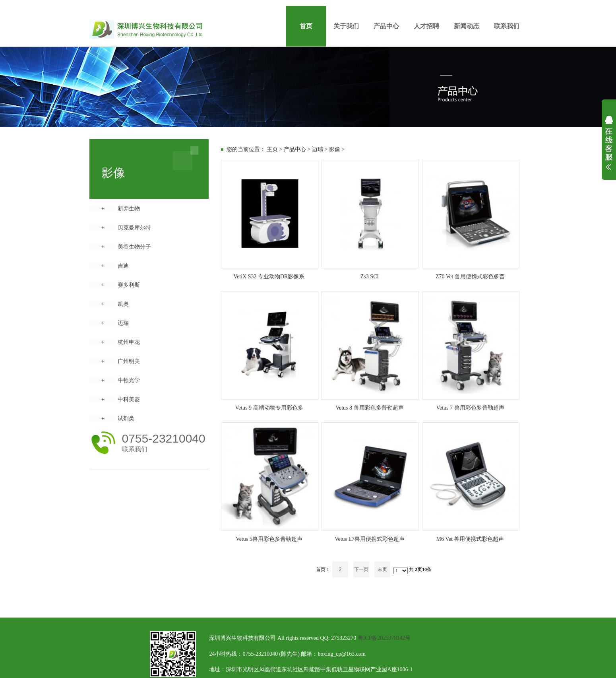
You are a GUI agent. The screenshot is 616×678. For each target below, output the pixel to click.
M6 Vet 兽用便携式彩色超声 (470, 539)
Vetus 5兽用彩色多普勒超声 (269, 539)
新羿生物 (129, 209)
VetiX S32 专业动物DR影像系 (269, 277)
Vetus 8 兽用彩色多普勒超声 (369, 408)
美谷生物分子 (134, 247)
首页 (306, 26)
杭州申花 (129, 342)
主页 (272, 149)
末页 (382, 569)
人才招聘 (426, 26)
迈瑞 (123, 323)
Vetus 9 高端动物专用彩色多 (269, 408)
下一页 (361, 569)
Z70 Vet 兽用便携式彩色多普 (470, 277)
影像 (335, 149)
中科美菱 (129, 399)
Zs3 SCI (370, 277)
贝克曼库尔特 (134, 228)
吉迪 (123, 266)
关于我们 (346, 26)
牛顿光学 (129, 380)
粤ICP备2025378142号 (384, 638)
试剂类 (126, 419)
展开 (609, 148)
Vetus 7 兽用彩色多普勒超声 (470, 408)
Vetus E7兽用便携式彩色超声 (370, 539)
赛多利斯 (129, 285)
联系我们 (507, 26)
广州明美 (129, 361)
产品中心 (386, 26)
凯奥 (123, 304)
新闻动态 (467, 26)
